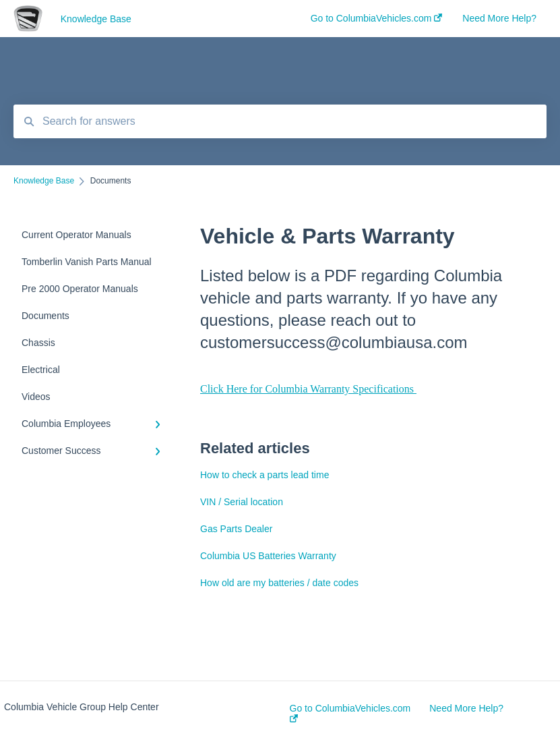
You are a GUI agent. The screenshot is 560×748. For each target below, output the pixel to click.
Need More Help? (466, 708)
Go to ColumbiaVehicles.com (350, 713)
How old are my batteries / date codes (279, 583)
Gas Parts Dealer (236, 529)
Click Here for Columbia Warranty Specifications (308, 389)
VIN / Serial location (242, 502)
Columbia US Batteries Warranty (268, 556)
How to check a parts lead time (265, 475)
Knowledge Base (96, 19)
